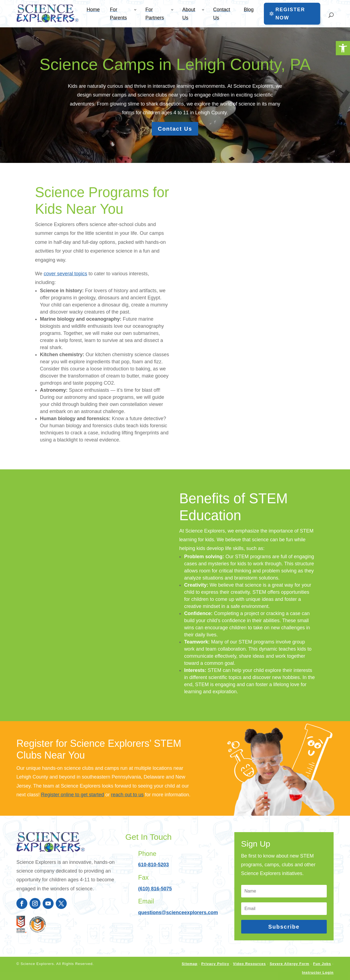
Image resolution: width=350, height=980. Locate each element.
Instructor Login (318, 972)
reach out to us (127, 795)
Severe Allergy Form (289, 964)
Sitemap (190, 964)
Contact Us (175, 129)
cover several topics (65, 274)
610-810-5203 (153, 865)
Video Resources (249, 964)
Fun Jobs (322, 964)
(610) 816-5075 (155, 889)
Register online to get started (72, 795)
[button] (343, 48)
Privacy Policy (215, 964)
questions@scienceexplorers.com (178, 912)
